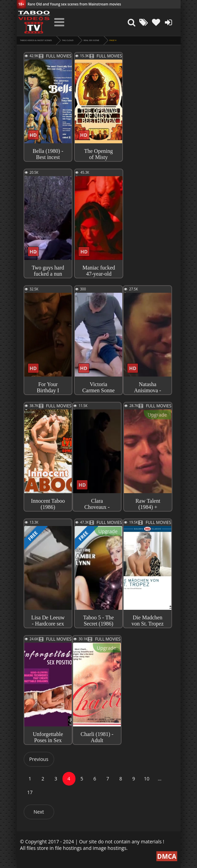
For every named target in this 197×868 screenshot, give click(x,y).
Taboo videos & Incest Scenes (36, 40)
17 (30, 792)
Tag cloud (68, 40)
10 (146, 779)
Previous (39, 759)
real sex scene (91, 40)
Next (39, 812)
